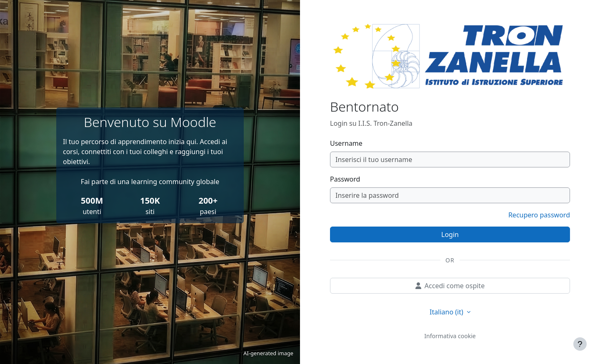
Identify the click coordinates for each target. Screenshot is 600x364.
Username (346, 143)
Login (450, 234)
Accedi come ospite (450, 286)
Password (345, 179)
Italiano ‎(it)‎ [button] (447, 312)
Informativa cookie (450, 336)
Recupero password (539, 215)
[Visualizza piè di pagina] (580, 344)
